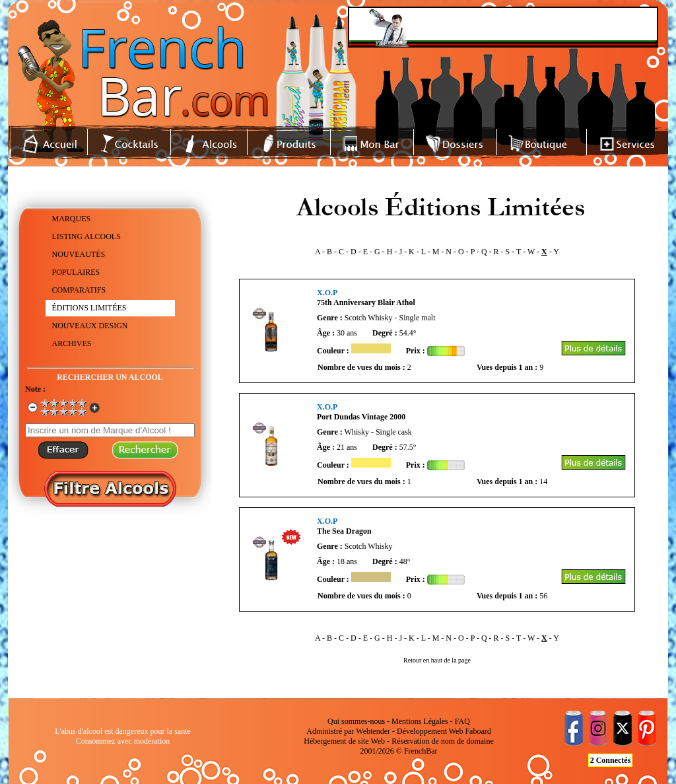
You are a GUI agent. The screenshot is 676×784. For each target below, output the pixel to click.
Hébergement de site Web (344, 741)
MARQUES (72, 219)
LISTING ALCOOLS (86, 236)
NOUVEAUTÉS (79, 254)
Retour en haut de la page (437, 660)
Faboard (478, 731)
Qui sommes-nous (356, 721)
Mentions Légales (420, 721)
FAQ (462, 721)
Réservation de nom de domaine (443, 741)
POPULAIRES (76, 272)
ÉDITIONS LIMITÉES (89, 308)
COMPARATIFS (79, 290)
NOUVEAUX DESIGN (90, 326)
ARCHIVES (72, 343)
